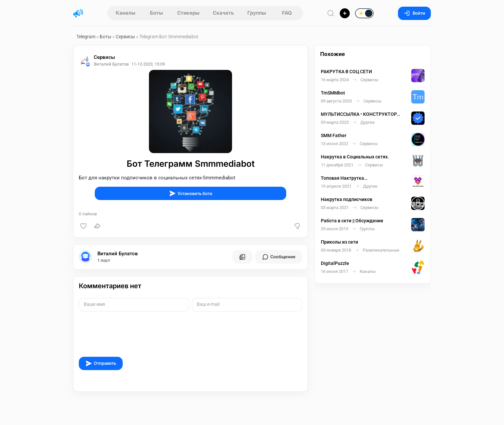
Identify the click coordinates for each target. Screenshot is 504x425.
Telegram (86, 37)
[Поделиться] (97, 226)
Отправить (101, 363)
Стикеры (188, 13)
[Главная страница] (78, 13)
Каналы (126, 13)
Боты (156, 13)
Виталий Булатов (118, 254)
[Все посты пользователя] (242, 257)
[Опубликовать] (345, 13)
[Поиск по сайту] (331, 13)
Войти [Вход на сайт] (414, 13)
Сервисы (125, 37)
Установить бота (191, 193)
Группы (257, 13)
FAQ (287, 13)
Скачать (223, 13)
